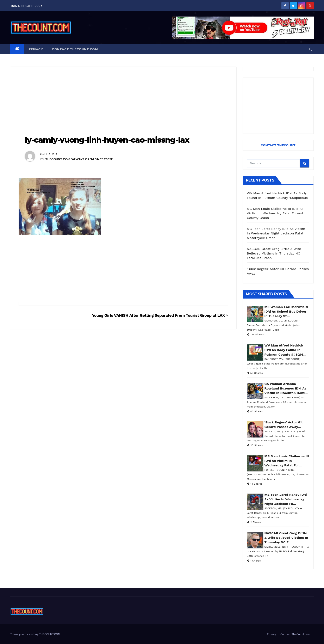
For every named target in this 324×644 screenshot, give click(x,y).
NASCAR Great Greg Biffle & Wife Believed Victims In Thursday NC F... (286, 538)
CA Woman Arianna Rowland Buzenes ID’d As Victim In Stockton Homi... (286, 388)
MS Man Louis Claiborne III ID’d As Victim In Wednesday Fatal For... (287, 461)
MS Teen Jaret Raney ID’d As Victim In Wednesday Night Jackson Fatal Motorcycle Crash (276, 233)
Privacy (36, 49)
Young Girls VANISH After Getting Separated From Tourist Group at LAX (160, 315)
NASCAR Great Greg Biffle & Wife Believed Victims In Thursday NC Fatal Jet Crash (274, 253)
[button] (310, 49)
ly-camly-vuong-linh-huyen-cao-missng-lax (107, 140)
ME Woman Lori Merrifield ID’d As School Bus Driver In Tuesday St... (286, 311)
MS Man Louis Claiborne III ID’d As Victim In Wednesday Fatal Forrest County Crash (275, 213)
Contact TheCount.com (75, 49)
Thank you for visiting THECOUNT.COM (35, 634)
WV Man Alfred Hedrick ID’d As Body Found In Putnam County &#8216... (285, 350)
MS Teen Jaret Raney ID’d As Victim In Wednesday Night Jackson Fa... (286, 499)
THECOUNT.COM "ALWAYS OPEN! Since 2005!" (79, 159)
